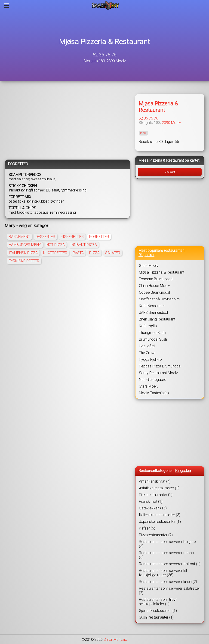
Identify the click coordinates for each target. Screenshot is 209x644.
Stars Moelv (149, 266)
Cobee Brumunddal (154, 292)
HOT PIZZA (56, 245)
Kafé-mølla (148, 326)
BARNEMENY (19, 237)
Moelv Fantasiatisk (154, 393)
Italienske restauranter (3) (160, 515)
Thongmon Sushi (152, 333)
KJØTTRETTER (55, 253)
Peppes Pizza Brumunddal (160, 366)
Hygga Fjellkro (150, 359)
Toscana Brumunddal (156, 279)
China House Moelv (154, 286)
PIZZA (94, 253)
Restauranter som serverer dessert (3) (167, 555)
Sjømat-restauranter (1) (158, 611)
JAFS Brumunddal (153, 313)
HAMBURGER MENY (25, 245)
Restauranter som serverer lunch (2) (168, 582)
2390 (166, 123)
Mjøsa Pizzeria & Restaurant (104, 42)
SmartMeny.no (115, 639)
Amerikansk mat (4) (155, 481)
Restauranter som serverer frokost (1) (170, 564)
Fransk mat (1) (151, 501)
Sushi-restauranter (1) (156, 617)
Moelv (176, 123)
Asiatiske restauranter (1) (159, 488)
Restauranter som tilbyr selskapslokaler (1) (158, 602)
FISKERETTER (72, 237)
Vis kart (170, 172)
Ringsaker (146, 255)
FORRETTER (99, 237)
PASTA (78, 253)
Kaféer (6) (147, 528)
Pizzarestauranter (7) (156, 535)
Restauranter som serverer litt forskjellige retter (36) (163, 573)
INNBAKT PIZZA (84, 245)
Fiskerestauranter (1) (156, 495)
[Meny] (7, 6)
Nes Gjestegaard (153, 380)
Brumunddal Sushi (153, 339)
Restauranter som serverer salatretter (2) (169, 591)
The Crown (148, 353)
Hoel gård (147, 346)
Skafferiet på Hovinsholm (159, 299)
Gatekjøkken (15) (153, 508)
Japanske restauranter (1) (160, 522)
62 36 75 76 (105, 55)
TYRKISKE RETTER (24, 261)
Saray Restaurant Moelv (158, 373)
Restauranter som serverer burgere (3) (167, 544)
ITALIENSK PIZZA (23, 253)
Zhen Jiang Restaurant (157, 319)
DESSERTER (45, 237)
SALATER (113, 253)
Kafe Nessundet (152, 306)
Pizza (143, 133)
